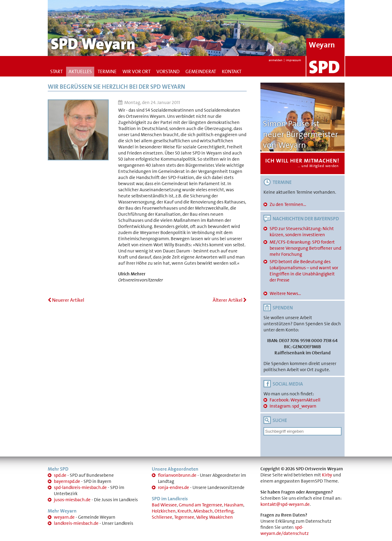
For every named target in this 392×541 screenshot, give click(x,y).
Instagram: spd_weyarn (293, 406)
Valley (202, 517)
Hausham (234, 505)
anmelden (276, 60)
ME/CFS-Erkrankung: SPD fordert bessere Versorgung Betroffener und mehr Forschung (305, 248)
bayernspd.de (67, 481)
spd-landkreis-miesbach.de (80, 487)
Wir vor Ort (136, 71)
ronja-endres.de (174, 487)
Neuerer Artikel (66, 300)
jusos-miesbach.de (72, 500)
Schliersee (162, 517)
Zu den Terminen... (288, 204)
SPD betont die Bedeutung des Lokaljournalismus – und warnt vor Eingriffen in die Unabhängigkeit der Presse (304, 271)
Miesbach (203, 511)
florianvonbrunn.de (177, 475)
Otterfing (224, 511)
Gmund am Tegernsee (200, 505)
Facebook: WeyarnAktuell (295, 400)
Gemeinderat (201, 71)
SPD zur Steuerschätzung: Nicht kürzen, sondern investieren (302, 232)
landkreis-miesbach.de (76, 523)
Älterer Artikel (230, 300)
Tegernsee (184, 517)
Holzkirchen (164, 511)
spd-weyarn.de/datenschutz (285, 530)
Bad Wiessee (164, 505)
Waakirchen (221, 517)
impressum (293, 60)
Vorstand (168, 71)
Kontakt (232, 71)
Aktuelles (80, 71)
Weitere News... (285, 293)
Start (56, 71)
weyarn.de (64, 517)
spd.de (60, 475)
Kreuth (185, 511)
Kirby (327, 475)
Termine (107, 71)
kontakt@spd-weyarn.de (285, 504)
